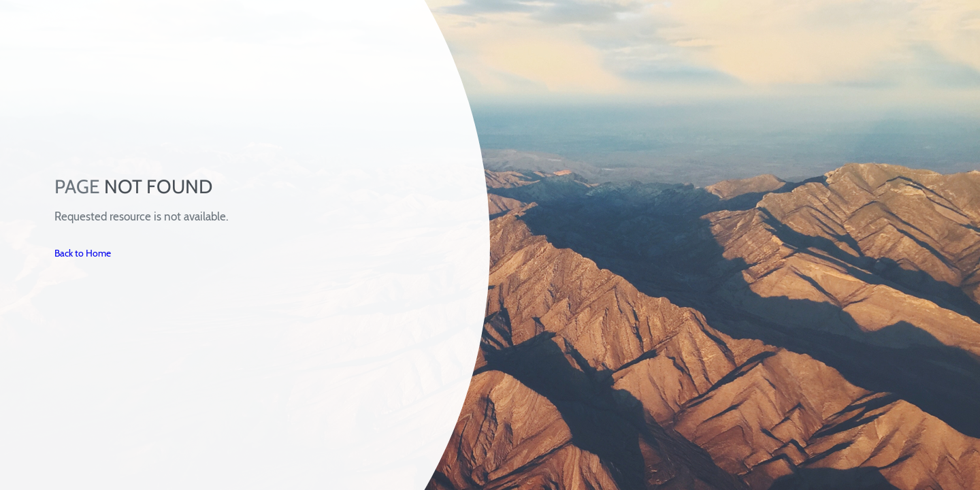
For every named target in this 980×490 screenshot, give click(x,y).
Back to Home (83, 253)
